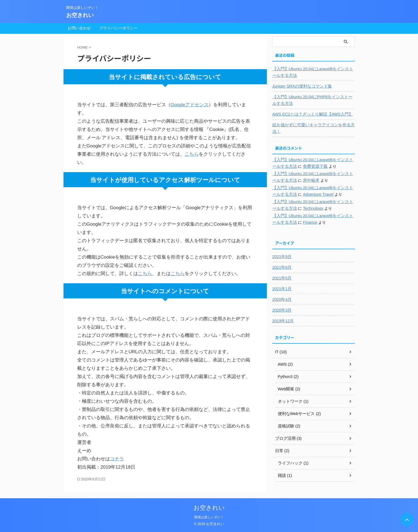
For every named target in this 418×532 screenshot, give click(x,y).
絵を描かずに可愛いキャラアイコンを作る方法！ (311, 128)
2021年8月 (282, 267)
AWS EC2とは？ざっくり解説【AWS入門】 (310, 114)
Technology (307, 208)
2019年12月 (283, 321)
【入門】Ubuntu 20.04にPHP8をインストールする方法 (312, 100)
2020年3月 (282, 310)
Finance (304, 222)
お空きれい (80, 15)
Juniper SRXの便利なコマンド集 (301, 86)
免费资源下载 (309, 166)
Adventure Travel (312, 194)
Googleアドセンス (190, 105)
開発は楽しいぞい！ (209, 517)
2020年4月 (282, 299)
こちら (192, 154)
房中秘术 (305, 180)
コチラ (117, 459)
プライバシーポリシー (118, 28)
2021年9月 (282, 257)
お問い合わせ (79, 28)
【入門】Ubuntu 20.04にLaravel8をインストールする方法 (312, 72)
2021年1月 (282, 289)
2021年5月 (282, 278)
